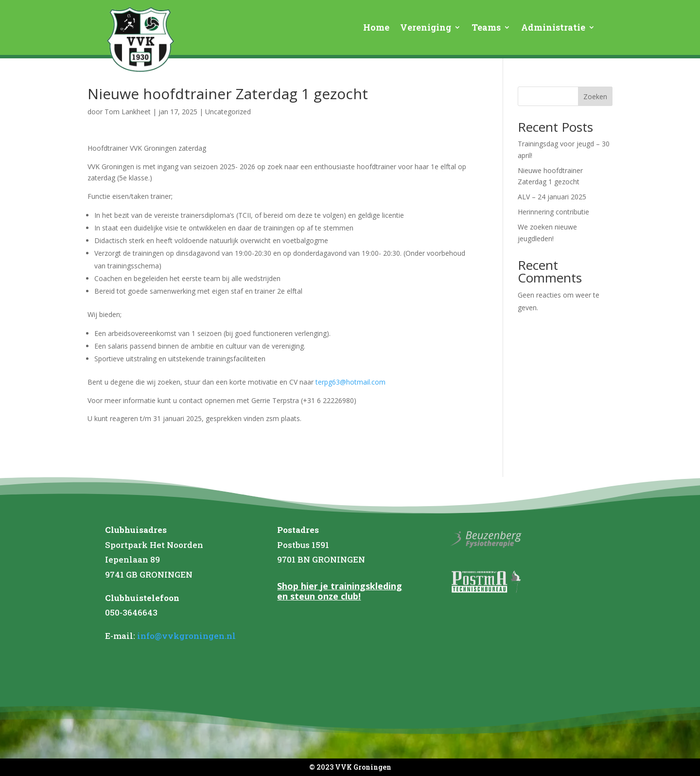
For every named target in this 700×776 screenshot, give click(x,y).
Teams (486, 28)
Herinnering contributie (553, 212)
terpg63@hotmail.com (350, 382)
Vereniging (426, 28)
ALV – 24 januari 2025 (552, 197)
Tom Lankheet (128, 112)
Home (376, 28)
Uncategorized (228, 112)
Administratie (553, 28)
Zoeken (595, 97)
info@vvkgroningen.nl (186, 636)
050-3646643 (131, 612)
